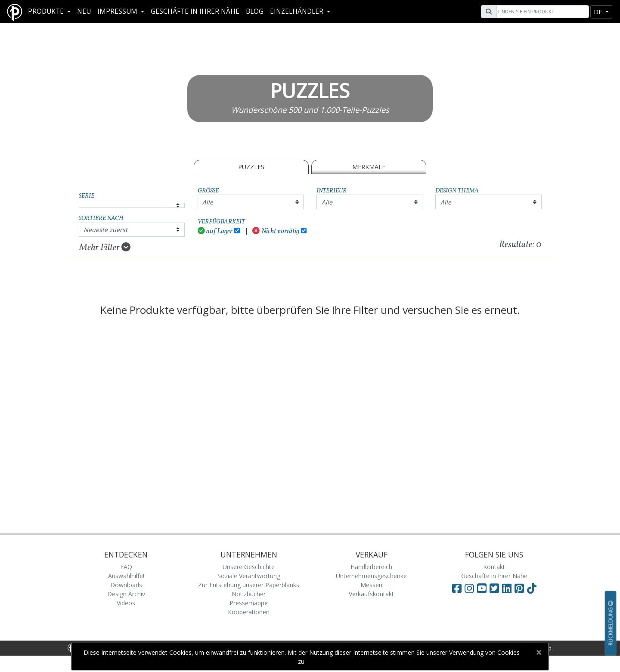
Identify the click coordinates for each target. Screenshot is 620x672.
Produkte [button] (47, 11)
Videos (126, 603)
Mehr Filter (105, 248)
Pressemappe (249, 603)
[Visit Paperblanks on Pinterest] (521, 588)
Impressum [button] (118, 11)
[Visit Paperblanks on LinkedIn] (508, 588)
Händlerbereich (371, 567)
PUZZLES (251, 167)
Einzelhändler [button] (298, 11)
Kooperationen (249, 612)
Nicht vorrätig (276, 231)
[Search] (542, 12)
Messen (371, 585)
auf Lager (215, 231)
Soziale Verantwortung (249, 576)
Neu (84, 11)
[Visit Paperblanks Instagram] (469, 588)
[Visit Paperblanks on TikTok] (532, 588)
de (599, 12)
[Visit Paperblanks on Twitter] (496, 588)
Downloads (126, 585)
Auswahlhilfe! (126, 576)
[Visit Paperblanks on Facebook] (457, 588)
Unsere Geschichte (249, 567)
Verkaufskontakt (371, 594)
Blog (255, 11)
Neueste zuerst (105, 230)
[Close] (538, 652)
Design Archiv (126, 594)
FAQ (126, 567)
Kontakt (494, 567)
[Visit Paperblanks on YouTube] (483, 588)
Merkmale (369, 167)
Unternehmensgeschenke (371, 576)
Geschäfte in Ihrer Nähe (195, 11)
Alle (208, 202)
